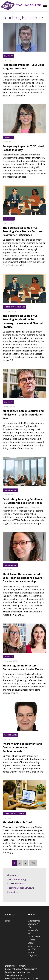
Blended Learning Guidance (15, 307)
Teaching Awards (10, 490)
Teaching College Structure (21, 888)
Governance (13, 875)
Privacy (21, 966)
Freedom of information (17, 972)
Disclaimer (10, 966)
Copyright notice (13, 969)
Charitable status (14, 975)
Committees (13, 892)
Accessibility (30, 969)
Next (33, 863)
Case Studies (9, 219)
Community (8, 56)
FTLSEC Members (16, 884)
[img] (45, 5)
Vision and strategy (17, 879)
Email (8, 921)
